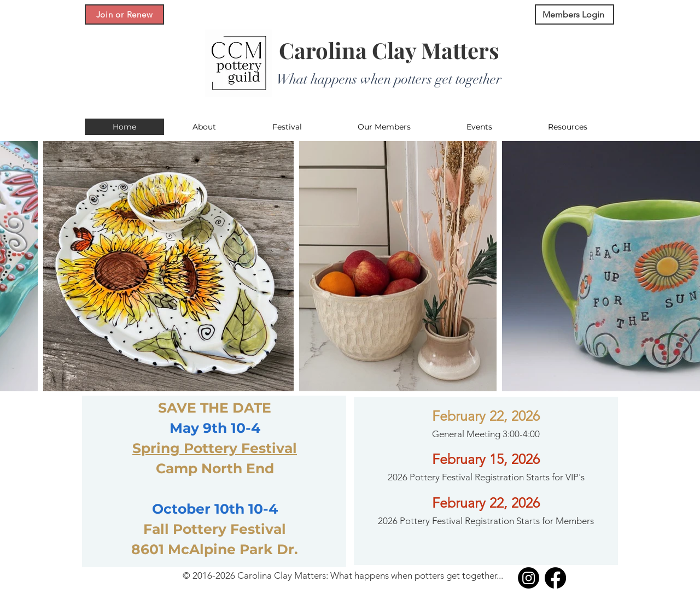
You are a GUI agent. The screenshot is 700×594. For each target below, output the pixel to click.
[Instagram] (529, 578)
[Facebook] (555, 578)
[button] (204, 127)
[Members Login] (574, 14)
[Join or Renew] (124, 14)
